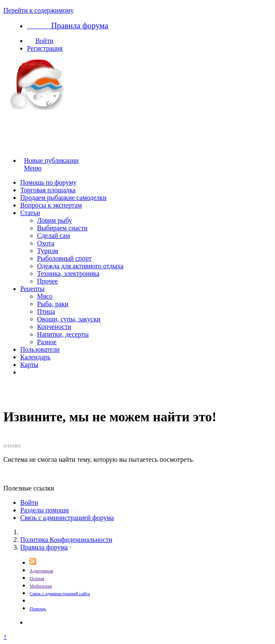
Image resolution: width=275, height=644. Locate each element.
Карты (29, 365)
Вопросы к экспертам (51, 205)
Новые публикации (51, 160)
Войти (44, 41)
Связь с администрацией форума (67, 518)
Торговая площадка (48, 190)
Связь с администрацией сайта (60, 593)
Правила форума (44, 547)
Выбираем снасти (62, 228)
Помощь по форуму (48, 182)
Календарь (35, 357)
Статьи (30, 213)
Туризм (48, 251)
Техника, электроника (68, 273)
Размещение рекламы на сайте (76, 600)
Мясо (45, 296)
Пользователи (40, 349)
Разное (47, 342)
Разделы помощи (44, 510)
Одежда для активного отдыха (80, 266)
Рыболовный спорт (64, 258)
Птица (46, 311)
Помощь (38, 609)
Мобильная (41, 586)
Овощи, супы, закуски (69, 319)
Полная (37, 578)
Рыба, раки (53, 304)
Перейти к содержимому (39, 10)
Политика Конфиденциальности (66, 540)
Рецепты (32, 289)
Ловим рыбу (55, 220)
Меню (36, 168)
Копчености (54, 327)
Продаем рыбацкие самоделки (63, 198)
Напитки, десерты (63, 334)
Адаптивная (41, 571)
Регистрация (45, 48)
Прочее (47, 281)
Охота (46, 243)
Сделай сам (53, 236)
